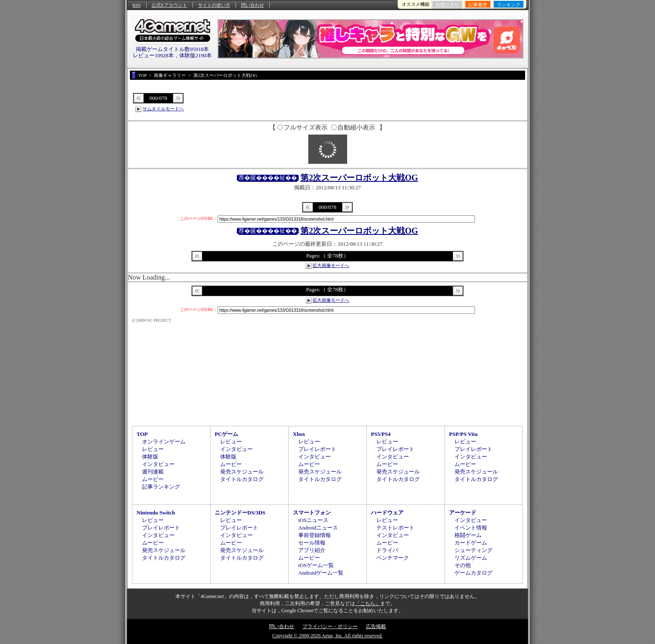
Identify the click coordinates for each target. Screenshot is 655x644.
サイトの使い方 (214, 5)
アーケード (463, 513)
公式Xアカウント (169, 5)
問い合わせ (253, 5)
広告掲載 (376, 626)
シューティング (473, 550)
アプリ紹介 (312, 550)
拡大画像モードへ (331, 265)
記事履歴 (478, 5)
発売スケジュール (242, 472)
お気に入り (447, 5)
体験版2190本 (195, 55)
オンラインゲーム (164, 442)
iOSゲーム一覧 (316, 565)
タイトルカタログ (242, 479)
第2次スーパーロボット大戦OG (359, 178)
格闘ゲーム (468, 535)
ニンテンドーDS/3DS (240, 513)
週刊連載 (153, 472)
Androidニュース (318, 528)
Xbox (299, 434)
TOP (142, 434)
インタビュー (158, 464)
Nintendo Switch (156, 513)
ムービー (153, 479)
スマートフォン (312, 513)
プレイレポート (317, 449)
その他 (463, 565)
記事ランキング (161, 487)
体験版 (150, 457)
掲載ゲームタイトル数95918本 (173, 49)
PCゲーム (226, 434)
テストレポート (395, 528)
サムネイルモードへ (163, 109)
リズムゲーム (471, 558)
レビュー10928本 (153, 55)
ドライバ (387, 550)
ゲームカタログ (473, 573)
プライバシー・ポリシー (330, 626)
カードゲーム (471, 543)
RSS (137, 5)
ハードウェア (387, 513)
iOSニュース (313, 520)
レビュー (153, 449)
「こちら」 (368, 603)
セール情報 (312, 543)
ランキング (509, 5)
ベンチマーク (393, 558)
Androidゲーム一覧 (321, 573)
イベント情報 (471, 528)
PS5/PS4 (381, 434)
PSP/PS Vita (463, 434)
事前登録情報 (315, 535)
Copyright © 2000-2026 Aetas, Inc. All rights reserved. (327, 636)
